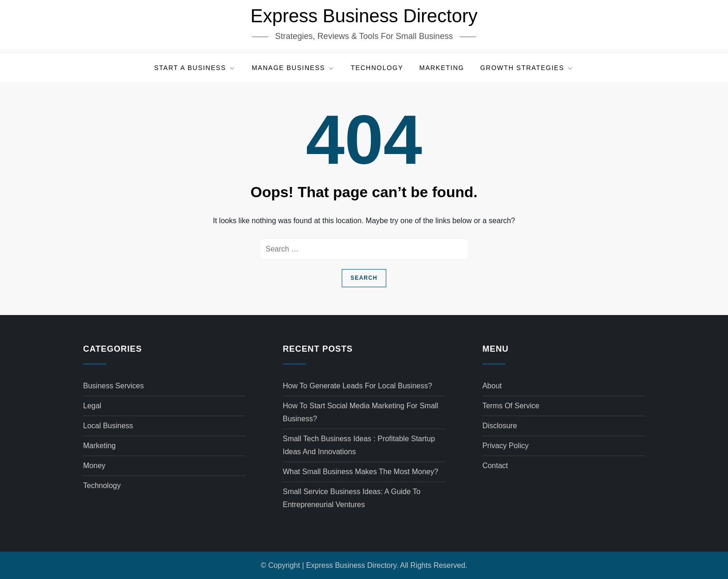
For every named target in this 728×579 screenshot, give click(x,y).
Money (94, 466)
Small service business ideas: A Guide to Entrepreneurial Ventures (352, 498)
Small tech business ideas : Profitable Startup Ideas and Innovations (359, 445)
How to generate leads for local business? (357, 386)
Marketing (442, 68)
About (492, 386)
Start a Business (195, 68)
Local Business (108, 426)
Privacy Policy (506, 446)
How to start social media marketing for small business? (361, 412)
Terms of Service (511, 406)
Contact (495, 466)
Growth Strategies (527, 68)
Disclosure (500, 426)
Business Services (114, 386)
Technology (377, 68)
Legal (92, 406)
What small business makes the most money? (361, 472)
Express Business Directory (364, 16)
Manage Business (293, 68)
